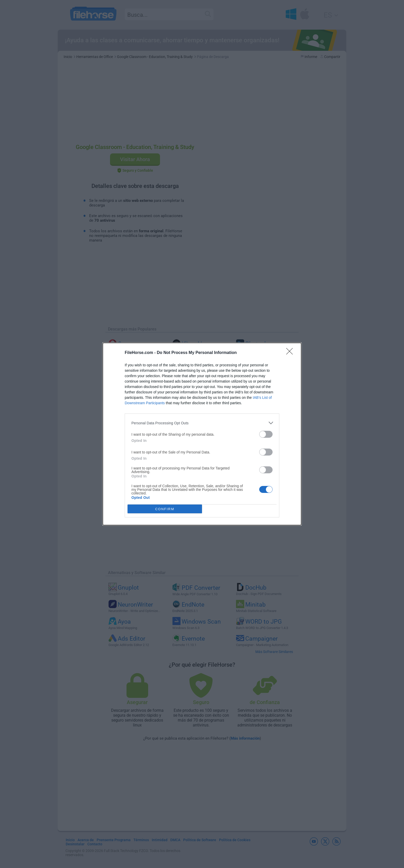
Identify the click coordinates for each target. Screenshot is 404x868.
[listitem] (202, 423)
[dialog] (202, 434)
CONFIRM (165, 509)
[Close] (291, 353)
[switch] (266, 434)
